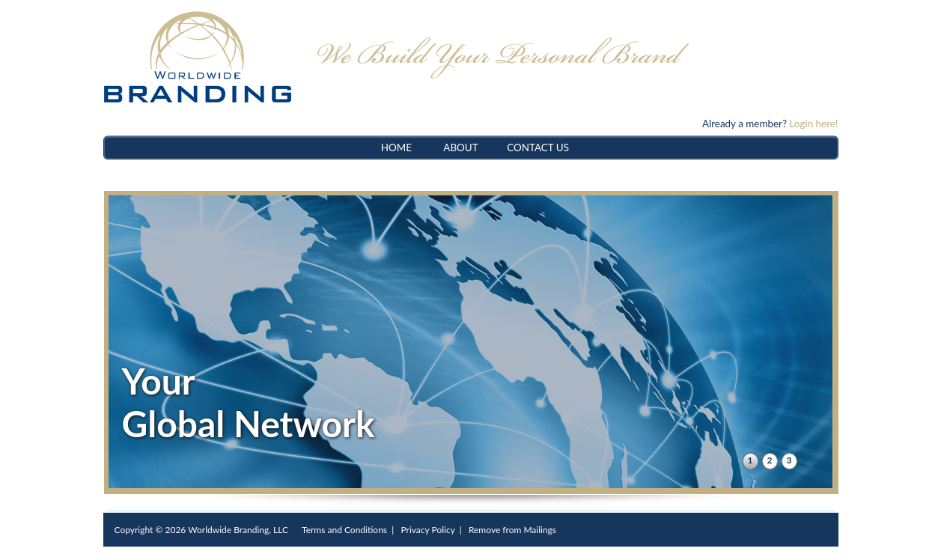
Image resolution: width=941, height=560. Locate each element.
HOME (396, 147)
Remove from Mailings (512, 530)
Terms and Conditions (344, 530)
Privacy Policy (427, 530)
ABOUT (460, 147)
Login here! (813, 124)
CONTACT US (538, 147)
